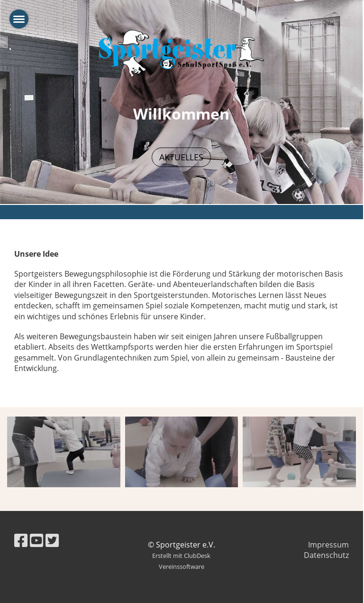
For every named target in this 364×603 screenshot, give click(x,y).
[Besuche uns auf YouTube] (36, 540)
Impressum (328, 545)
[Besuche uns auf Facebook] (21, 540)
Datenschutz (326, 555)
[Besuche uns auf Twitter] (52, 540)
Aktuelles (181, 157)
